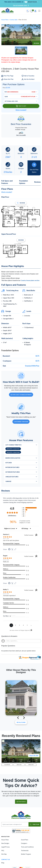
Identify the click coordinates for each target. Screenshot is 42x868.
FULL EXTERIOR (7, 765)
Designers (24, 843)
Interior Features (12, 467)
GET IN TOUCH (21, 802)
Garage (8, 481)
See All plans (21, 722)
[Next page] (31, 625)
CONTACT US (6, 859)
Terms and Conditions (27, 847)
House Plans (5, 20)
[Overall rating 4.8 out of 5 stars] (12, 513)
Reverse (36, 43)
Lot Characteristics (13, 445)
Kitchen (9, 463)
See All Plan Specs (34, 168)
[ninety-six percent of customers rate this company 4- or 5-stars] (21, 522)
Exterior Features (13, 472)
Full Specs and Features (7, 182)
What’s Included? (21, 110)
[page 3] (19, 625)
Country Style (14, 20)
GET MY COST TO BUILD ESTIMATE (21, 395)
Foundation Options (24, 182)
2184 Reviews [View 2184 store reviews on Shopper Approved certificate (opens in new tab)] (15, 516)
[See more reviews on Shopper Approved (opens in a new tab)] (15, 549)
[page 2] (16, 625)
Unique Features (12, 477)
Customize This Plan (21, 422)
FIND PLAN (35, 824)
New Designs (5, 843)
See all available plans (21, 5)
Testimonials (25, 850)
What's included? (7, 192)
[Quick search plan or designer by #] (15, 824)
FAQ (3, 850)
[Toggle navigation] (39, 11)
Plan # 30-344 (34, 755)
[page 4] (23, 625)
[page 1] (11, 625)
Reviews (37, 182)
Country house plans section (30, 280)
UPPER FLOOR (31, 765)
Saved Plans (25, 840)
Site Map (4, 854)
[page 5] (27, 625)
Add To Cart (21, 106)
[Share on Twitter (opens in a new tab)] (12, 549)
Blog (3, 863)
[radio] (30, 508)
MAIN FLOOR (19, 765)
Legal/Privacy (6, 847)
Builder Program (26, 854)
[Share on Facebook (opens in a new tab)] (9, 550)
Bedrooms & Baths (13, 458)
